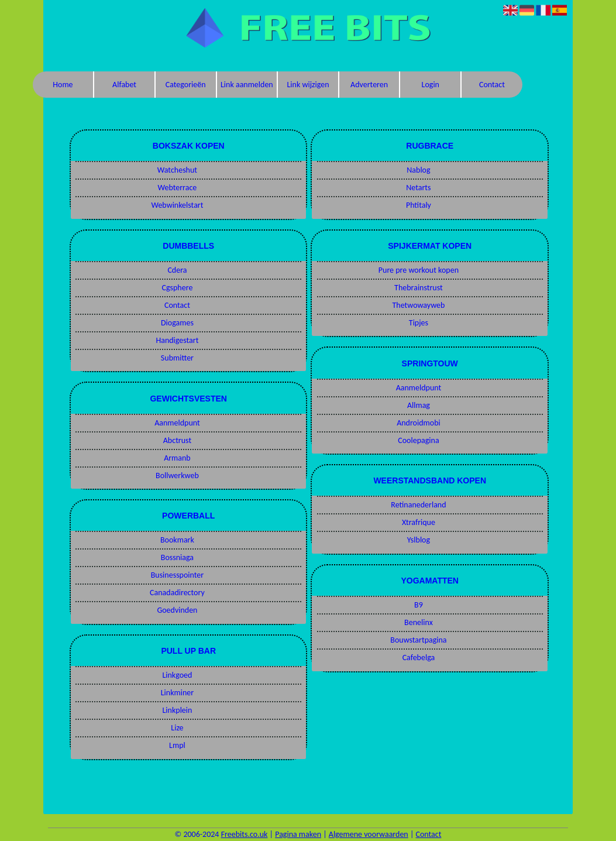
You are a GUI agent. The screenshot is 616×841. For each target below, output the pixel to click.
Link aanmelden (247, 85)
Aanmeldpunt (177, 423)
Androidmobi (419, 423)
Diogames (177, 323)
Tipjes (419, 323)
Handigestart (177, 340)
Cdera (177, 270)
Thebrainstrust (419, 288)
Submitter (177, 358)
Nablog (418, 170)
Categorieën (186, 85)
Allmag (419, 405)
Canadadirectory (177, 593)
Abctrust (177, 440)
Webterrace (178, 188)
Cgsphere (177, 288)
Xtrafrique (419, 522)
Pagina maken (298, 834)
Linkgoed (177, 675)
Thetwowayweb (419, 305)
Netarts (418, 188)
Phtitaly (419, 205)
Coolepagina (418, 440)
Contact (492, 85)
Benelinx (419, 622)
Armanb (177, 458)
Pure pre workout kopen (419, 270)
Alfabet (124, 85)
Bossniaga (177, 557)
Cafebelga (419, 658)
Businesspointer (178, 575)
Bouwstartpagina (418, 640)
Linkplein (177, 710)
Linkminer (177, 693)
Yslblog (419, 540)
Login (431, 85)
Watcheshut (177, 170)
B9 (419, 605)
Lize (177, 728)
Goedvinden (177, 610)
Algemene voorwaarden (369, 834)
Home (63, 85)
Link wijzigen (308, 85)
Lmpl (177, 745)
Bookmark (177, 540)
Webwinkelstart (177, 205)
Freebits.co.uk (245, 834)
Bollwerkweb (177, 476)
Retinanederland (418, 505)
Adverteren (369, 85)
